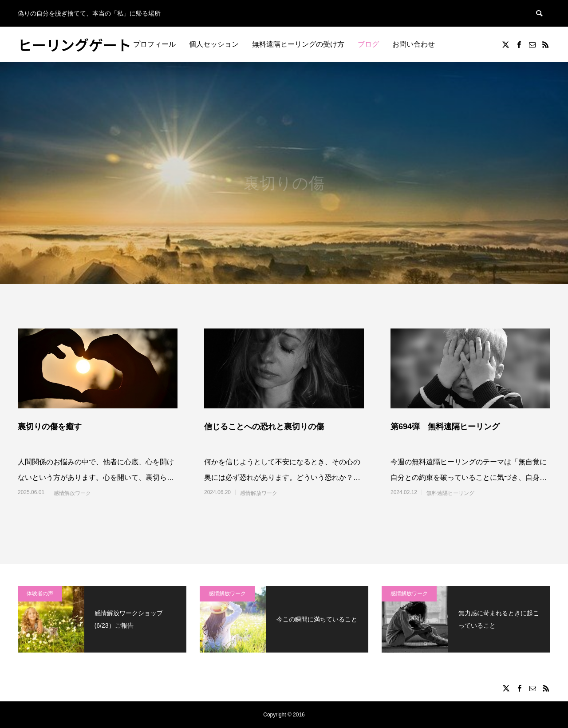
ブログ (368, 44)
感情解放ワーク (72, 493)
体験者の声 (40, 593)
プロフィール (154, 44)
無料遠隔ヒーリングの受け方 (298, 44)
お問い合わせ (414, 44)
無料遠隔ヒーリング (450, 493)
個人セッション (214, 44)
